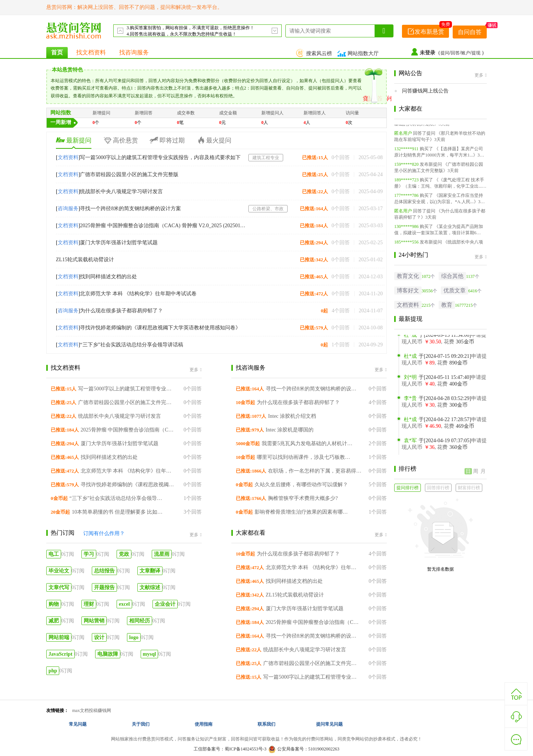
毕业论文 (59, 571)
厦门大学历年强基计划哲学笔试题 (119, 243)
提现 (477, 53)
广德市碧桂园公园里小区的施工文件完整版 (129, 174)
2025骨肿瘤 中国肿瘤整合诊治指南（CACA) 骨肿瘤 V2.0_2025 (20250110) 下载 (163, 226)
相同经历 (140, 621)
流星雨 (162, 554)
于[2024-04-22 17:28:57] (438, 422)
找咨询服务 (134, 52)
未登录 (428, 53)
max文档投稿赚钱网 (92, 710)
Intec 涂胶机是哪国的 (290, 430)
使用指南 (204, 724)
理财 (89, 604)
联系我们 (266, 724)
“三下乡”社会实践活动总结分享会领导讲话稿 (131, 345)
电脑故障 (108, 654)
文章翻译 (150, 571)
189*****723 (406, 182)
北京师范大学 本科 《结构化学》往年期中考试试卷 (138, 294)
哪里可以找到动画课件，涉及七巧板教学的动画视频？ (304, 457)
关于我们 (141, 724)
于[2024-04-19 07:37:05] (438, 443)
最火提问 (214, 140)
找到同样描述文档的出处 (108, 277)
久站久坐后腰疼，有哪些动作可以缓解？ (301, 485)
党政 (124, 554)
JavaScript (61, 654)
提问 (445, 53)
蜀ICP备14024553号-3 (246, 749)
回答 (455, 53)
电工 (54, 554)
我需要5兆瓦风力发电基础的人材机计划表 (309, 443)
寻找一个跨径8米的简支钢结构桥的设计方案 (130, 209)
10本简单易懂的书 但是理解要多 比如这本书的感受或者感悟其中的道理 (119, 512)
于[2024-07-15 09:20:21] (438, 359)
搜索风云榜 (315, 53)
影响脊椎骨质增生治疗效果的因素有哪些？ (302, 512)
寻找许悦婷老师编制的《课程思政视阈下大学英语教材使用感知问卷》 (160, 328)
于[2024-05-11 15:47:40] (437, 380)
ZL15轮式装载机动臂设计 (85, 260)
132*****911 (406, 151)
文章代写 (59, 587)
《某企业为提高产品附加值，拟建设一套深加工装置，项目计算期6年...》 (439, 235)
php (53, 671)
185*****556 (406, 244)
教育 (447, 305)
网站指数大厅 (359, 53)
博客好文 (408, 290)
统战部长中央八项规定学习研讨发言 (121, 191)
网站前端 (59, 637)
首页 (57, 52)
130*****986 (406, 229)
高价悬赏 (120, 140)
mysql (150, 654)
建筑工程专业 (266, 158)
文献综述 (150, 587)
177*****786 (406, 198)
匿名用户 (403, 135)
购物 (54, 604)
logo (134, 637)
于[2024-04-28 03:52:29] (438, 401)
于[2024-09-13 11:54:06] (437, 338)
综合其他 (452, 276)
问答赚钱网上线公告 (425, 91)
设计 (99, 637)
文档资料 (68, 157)
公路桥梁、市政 (268, 209)
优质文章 (455, 290)
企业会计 (165, 604)
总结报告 (104, 571)
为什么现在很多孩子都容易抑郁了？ (121, 311)
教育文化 (408, 276)
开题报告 (104, 587)
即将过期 (167, 140)
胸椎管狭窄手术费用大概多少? (303, 498)
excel (124, 604)
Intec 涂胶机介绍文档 (292, 416)
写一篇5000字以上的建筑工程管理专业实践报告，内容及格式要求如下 (160, 157)
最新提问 (74, 140)
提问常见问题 (329, 724)
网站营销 (94, 621)
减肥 (54, 621)
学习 (89, 554)
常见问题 (78, 724)
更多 (196, 370)
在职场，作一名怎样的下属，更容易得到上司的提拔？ (315, 471)
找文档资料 (91, 52)
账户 (466, 53)
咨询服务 (68, 209)
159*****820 (406, 167)
